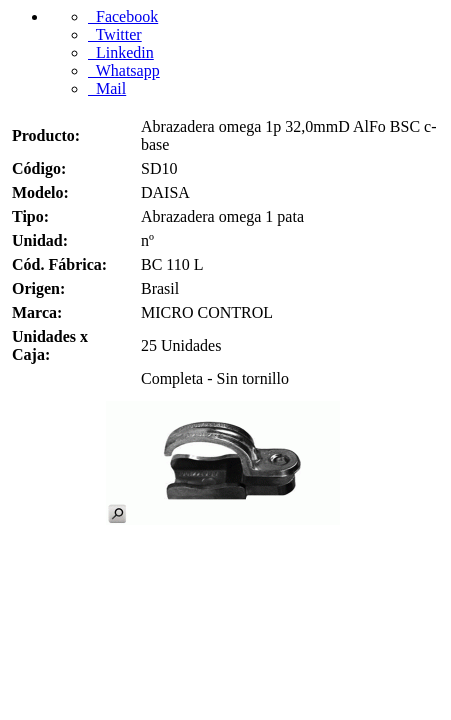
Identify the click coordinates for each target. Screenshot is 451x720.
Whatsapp (124, 70)
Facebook (123, 16)
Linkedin (121, 52)
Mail (107, 88)
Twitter (115, 34)
